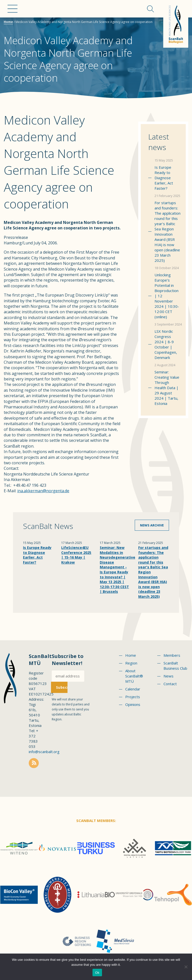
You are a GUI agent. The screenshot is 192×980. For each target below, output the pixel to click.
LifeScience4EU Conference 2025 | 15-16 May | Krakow (76, 555)
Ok (97, 973)
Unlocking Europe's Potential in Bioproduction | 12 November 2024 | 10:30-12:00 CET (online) (167, 296)
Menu (12, 9)
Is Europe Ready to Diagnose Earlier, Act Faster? (164, 178)
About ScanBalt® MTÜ (134, 676)
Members (172, 655)
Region (131, 663)
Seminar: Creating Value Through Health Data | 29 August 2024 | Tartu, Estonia (167, 388)
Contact (170, 684)
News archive (152, 525)
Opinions (133, 704)
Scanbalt (176, 24)
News (168, 676)
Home (8, 22)
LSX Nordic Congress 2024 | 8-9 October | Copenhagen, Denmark (166, 344)
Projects (133, 697)
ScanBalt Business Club (175, 666)
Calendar (133, 689)
